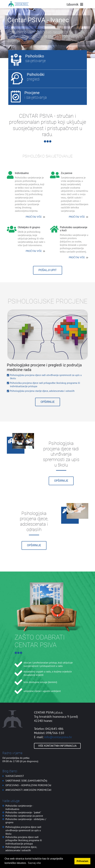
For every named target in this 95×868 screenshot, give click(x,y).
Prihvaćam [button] (82, 861)
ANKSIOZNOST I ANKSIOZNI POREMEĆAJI (28, 790)
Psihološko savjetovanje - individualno (19, 807)
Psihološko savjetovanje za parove (24, 816)
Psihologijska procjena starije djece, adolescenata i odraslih (42, 391)
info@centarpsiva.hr (58, 737)
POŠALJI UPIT (48, 270)
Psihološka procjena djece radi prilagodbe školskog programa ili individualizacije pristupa (24, 840)
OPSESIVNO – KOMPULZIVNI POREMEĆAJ (28, 785)
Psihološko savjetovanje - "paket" (23, 812)
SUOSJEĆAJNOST (15, 776)
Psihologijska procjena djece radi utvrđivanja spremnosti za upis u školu (23, 830)
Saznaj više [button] (34, 863)
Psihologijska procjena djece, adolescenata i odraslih (21, 849)
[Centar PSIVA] (18, 4)
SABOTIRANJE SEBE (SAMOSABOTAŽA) (26, 781)
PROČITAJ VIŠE (34, 217)
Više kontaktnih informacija (57, 746)
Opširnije (48, 402)
